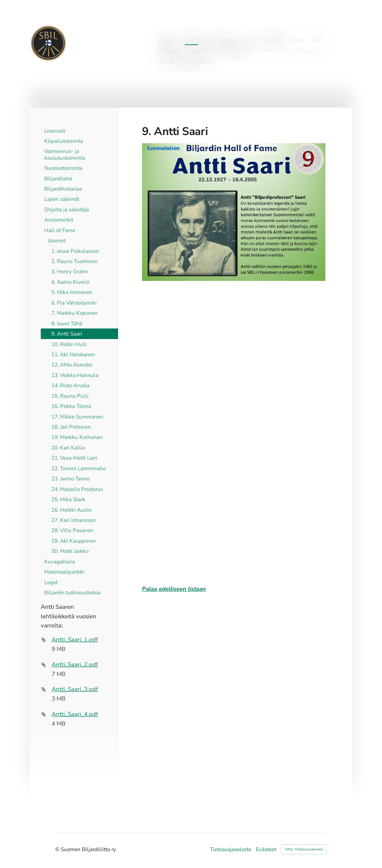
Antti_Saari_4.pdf (75, 714)
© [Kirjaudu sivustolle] (58, 849)
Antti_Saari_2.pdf (75, 665)
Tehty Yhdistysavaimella (304, 849)
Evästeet (266, 850)
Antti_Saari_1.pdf (75, 640)
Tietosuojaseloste (231, 850)
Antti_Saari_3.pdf (75, 689)
